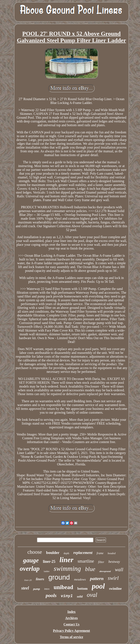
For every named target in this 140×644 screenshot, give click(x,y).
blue (90, 569)
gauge (31, 560)
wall (119, 570)
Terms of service (71, 637)
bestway (114, 562)
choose (35, 552)
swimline (115, 589)
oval (92, 595)
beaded (112, 553)
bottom (82, 589)
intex (47, 589)
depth (66, 553)
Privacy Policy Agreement (72, 631)
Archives (71, 618)
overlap (30, 569)
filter (101, 562)
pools (51, 595)
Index (71, 612)
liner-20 (28, 580)
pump (37, 589)
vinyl (67, 596)
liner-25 (49, 562)
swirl (113, 578)
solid (80, 597)
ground (59, 577)
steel (25, 588)
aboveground (105, 571)
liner (66, 560)
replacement (83, 553)
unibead (63, 587)
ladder (47, 571)
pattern (97, 578)
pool (98, 586)
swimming (67, 568)
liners (40, 579)
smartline (86, 561)
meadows (80, 579)
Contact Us (71, 624)
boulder (53, 553)
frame (100, 553)
